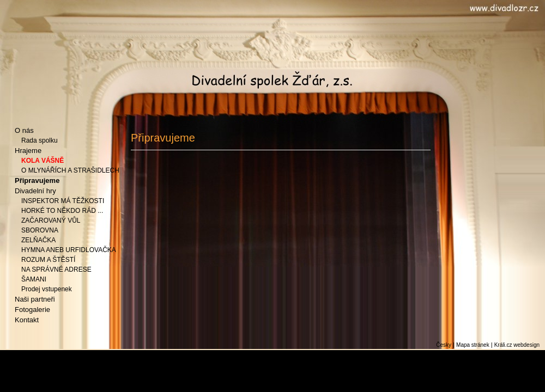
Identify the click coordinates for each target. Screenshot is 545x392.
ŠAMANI (34, 279)
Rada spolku (40, 140)
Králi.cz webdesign (517, 345)
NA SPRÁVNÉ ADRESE (56, 269)
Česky (444, 345)
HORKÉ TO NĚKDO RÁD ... (62, 211)
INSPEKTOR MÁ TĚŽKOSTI (63, 201)
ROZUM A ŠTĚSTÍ (48, 260)
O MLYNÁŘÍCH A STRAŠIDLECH (70, 170)
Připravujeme (37, 180)
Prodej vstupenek (47, 289)
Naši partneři (35, 299)
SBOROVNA (40, 230)
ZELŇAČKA (38, 240)
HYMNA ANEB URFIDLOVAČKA (69, 250)
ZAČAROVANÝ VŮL (51, 220)
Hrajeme (28, 151)
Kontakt (27, 320)
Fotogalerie (32, 310)
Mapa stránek (473, 345)
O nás (24, 130)
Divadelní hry (35, 191)
